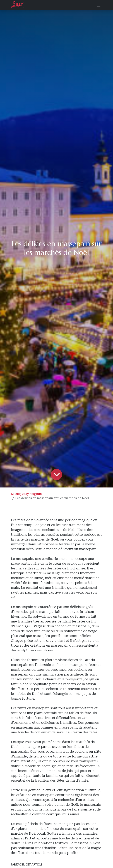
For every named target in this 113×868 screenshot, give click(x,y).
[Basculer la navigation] (99, 5)
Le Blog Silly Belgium (26, 494)
